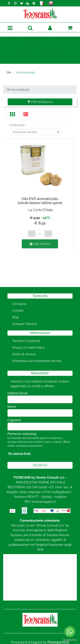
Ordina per (17, 122)
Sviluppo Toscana (25, 324)
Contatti (18, 311)
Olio (9, 73)
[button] (30, 28)
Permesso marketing (22, 434)
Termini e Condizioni (26, 341)
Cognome (14, 420)
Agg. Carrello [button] (40, 240)
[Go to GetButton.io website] (70, 640)
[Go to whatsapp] (70, 632)
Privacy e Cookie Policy (29, 348)
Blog (16, 317)
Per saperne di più (19, 454)
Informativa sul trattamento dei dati (37, 361)
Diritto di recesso (24, 354)
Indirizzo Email (18, 393)
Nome (12, 407)
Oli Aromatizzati (26, 73)
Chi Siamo (19, 304)
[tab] (13, 114)
